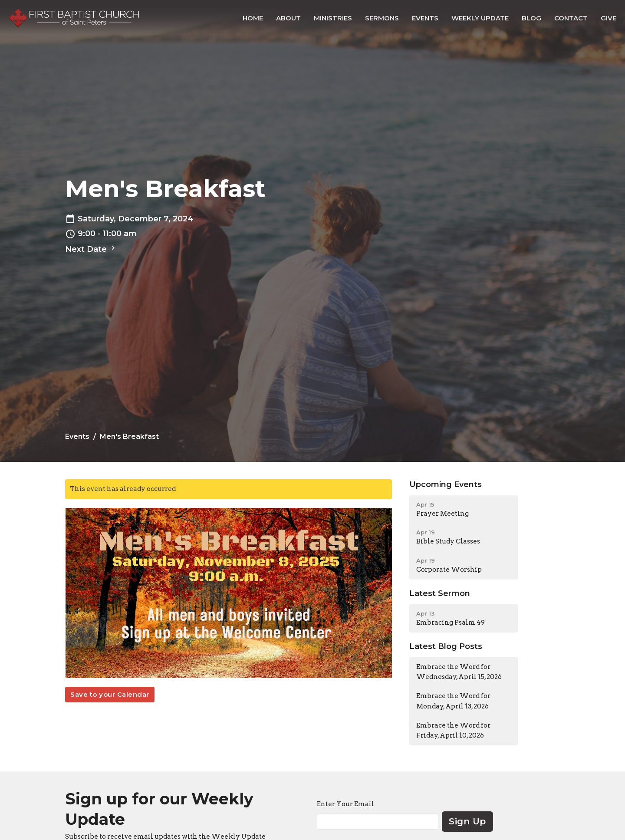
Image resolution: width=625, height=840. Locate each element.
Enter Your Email (345, 804)
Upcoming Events (446, 484)
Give (609, 18)
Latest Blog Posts (446, 646)
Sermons (382, 18)
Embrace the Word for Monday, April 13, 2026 (453, 701)
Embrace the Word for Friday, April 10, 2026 (453, 730)
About (288, 18)
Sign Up (467, 821)
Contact (571, 18)
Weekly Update (480, 18)
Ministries (333, 18)
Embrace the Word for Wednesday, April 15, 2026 (459, 672)
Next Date (91, 249)
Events (425, 18)
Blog (531, 18)
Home (253, 18)
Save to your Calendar (110, 694)
